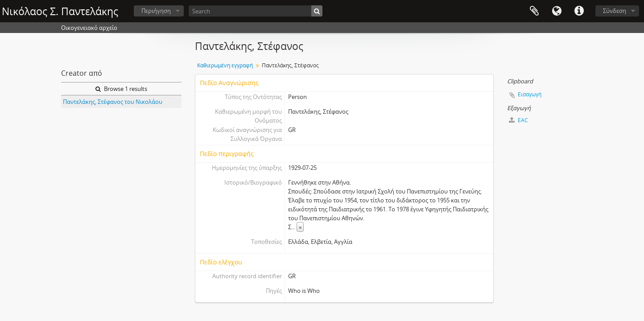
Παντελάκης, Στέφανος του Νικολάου (113, 102)
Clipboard (534, 11)
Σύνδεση (615, 11)
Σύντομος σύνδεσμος (579, 11)
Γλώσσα (557, 11)
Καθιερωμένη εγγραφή (225, 65)
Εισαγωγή (530, 94)
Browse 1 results (121, 89)
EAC (518, 120)
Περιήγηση (156, 11)
